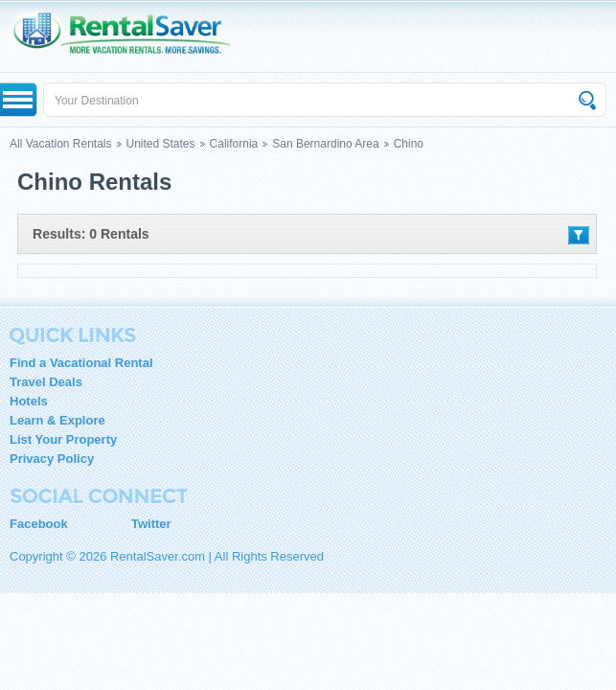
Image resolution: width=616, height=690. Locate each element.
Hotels (29, 401)
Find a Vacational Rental (81, 363)
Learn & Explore (57, 420)
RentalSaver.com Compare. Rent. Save (131, 36)
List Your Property (63, 439)
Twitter (151, 524)
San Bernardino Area (325, 144)
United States (161, 144)
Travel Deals (46, 382)
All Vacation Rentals (61, 144)
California (234, 144)
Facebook (39, 524)
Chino (409, 144)
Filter (579, 235)
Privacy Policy (52, 459)
